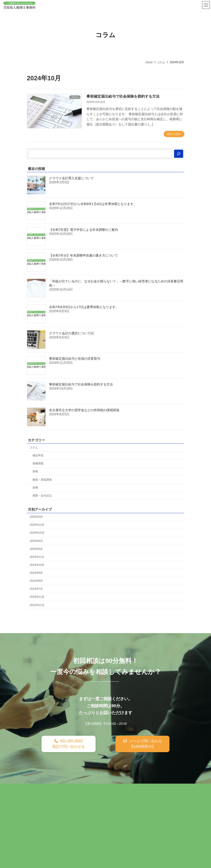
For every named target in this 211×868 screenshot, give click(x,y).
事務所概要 (102, 813)
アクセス (123, 813)
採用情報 (36, 818)
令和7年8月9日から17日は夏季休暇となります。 (84, 307)
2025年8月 (36, 541)
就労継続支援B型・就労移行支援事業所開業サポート (68, 808)
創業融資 (117, 789)
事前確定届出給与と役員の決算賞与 (75, 359)
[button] (69, 744)
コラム (34, 447)
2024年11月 (37, 557)
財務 (35, 488)
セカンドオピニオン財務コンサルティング (60, 798)
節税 (35, 471)
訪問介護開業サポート (46, 803)
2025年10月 (37, 533)
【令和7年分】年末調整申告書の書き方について (83, 255)
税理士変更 (139, 789)
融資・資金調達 (42, 479)
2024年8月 (36, 581)
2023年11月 (37, 597)
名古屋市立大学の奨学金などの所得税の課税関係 (84, 410)
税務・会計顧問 (59, 789)
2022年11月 (37, 605)
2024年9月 (36, 573)
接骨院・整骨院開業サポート (134, 808)
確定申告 (38, 455)
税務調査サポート (90, 789)
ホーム (35, 789)
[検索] (179, 154)
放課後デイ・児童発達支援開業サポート (99, 803)
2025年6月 (36, 549)
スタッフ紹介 (147, 813)
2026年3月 (36, 517)
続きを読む (174, 134)
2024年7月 (36, 589)
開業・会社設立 (42, 496)
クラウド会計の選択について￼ (71, 333)
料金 (168, 813)
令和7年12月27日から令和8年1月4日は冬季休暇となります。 (93, 204)
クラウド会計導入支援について (71, 178)
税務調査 (38, 463)
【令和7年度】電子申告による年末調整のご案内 (83, 230)
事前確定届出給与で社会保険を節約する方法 (123, 96)
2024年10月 (37, 565)
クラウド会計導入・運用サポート (135, 793)
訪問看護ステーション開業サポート (124, 798)
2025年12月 (37, 525)
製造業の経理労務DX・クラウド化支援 (58, 813)
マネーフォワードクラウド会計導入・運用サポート (67, 793)
